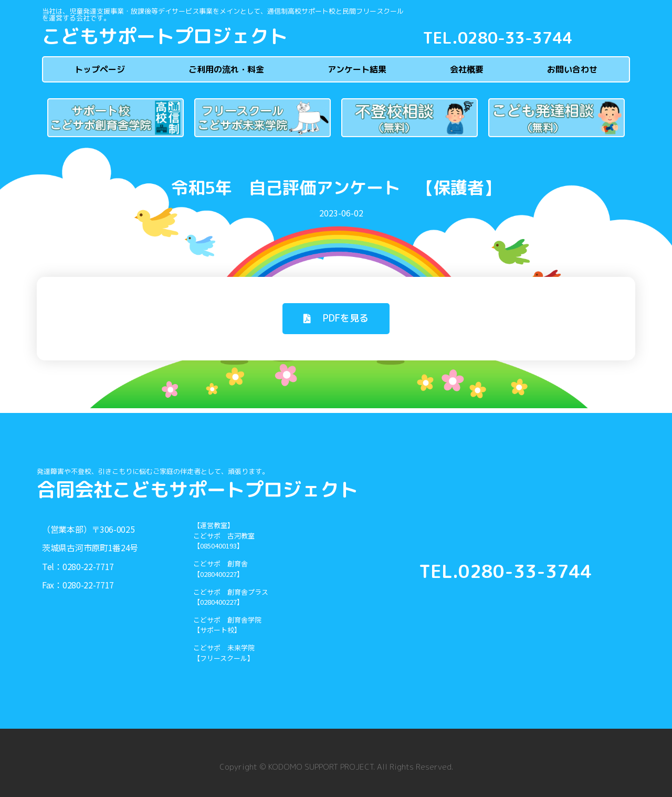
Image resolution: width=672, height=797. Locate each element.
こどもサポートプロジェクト (165, 36)
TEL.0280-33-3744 (497, 38)
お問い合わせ (572, 69)
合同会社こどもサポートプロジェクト (197, 489)
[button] (336, 319)
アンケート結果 (357, 69)
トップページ (100, 69)
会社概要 (467, 69)
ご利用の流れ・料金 (226, 69)
